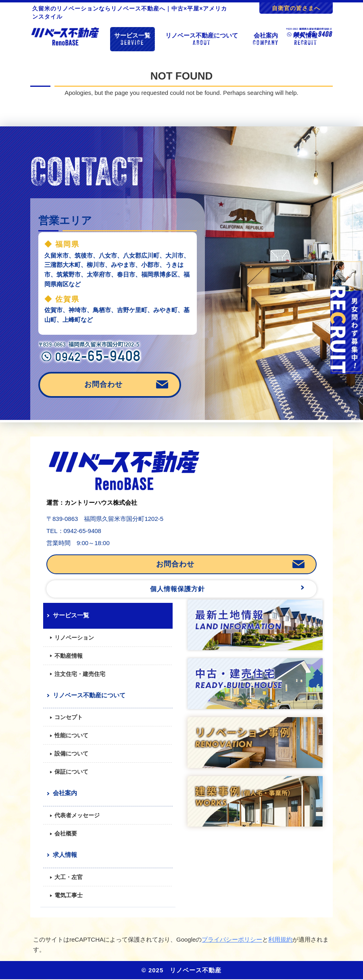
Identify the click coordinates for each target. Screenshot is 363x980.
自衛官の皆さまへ (296, 8)
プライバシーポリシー (232, 939)
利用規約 (280, 939)
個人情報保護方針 (177, 589)
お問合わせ (103, 384)
